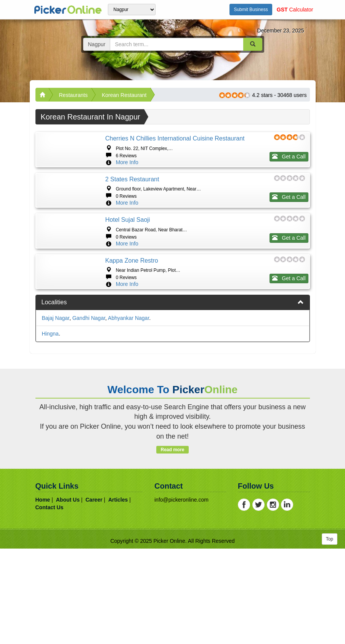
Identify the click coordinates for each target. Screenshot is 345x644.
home (43, 595)
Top (330, 634)
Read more (172, 545)
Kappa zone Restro (132, 332)
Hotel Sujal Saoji (128, 267)
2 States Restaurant (132, 203)
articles (118, 595)
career (94, 595)
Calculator (295, 10)
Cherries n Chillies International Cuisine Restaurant (175, 138)
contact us (50, 603)
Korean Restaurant (124, 95)
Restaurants (73, 95)
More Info (127, 162)
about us (68, 595)
